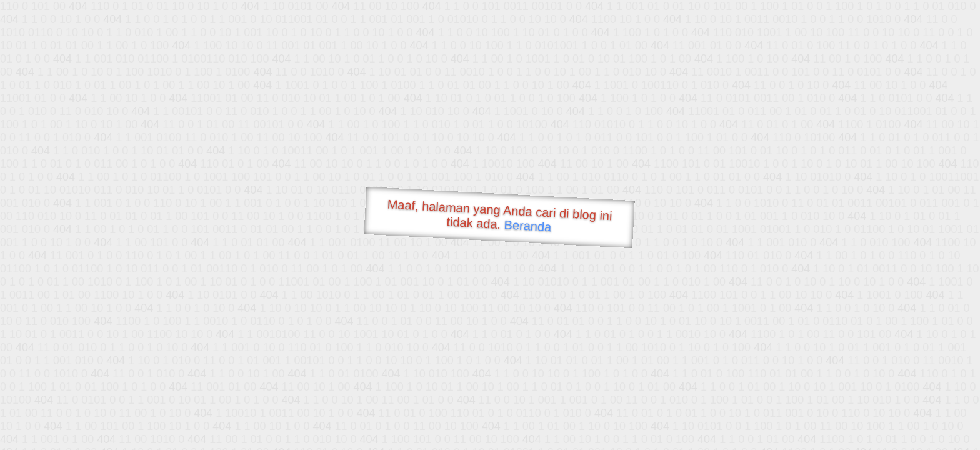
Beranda (528, 226)
